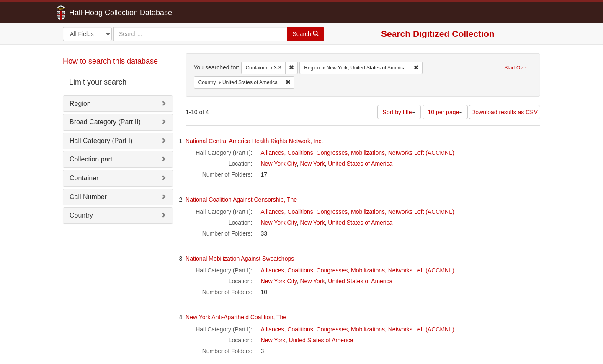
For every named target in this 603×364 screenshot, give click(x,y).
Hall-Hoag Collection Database (94, 13)
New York (312, 164)
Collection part (91, 159)
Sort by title (399, 112)
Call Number (88, 197)
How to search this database (110, 61)
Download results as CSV (504, 112)
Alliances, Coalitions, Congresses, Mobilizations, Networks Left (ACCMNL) (358, 153)
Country (81, 215)
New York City (279, 164)
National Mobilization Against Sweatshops (240, 259)
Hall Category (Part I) (101, 141)
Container (84, 178)
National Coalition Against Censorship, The (241, 200)
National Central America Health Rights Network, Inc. (254, 141)
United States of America (360, 164)
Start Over (516, 68)
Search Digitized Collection (438, 34)
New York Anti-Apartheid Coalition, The (236, 317)
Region (80, 104)
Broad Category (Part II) (105, 122)
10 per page (445, 112)
